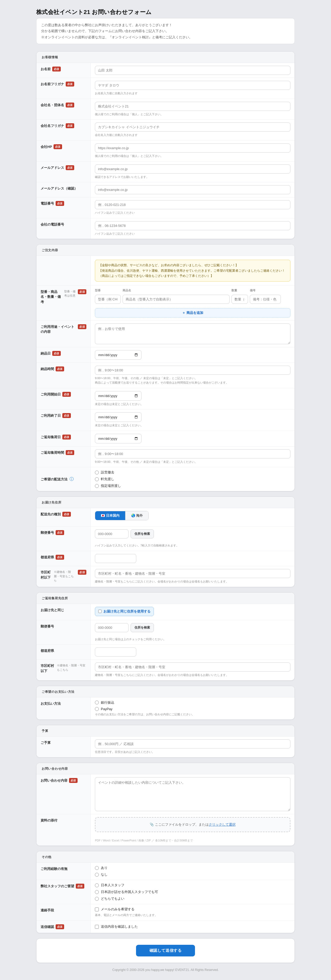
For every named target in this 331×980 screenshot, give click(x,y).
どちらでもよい (110, 899)
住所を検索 (142, 534)
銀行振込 (105, 703)
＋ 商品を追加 (193, 313)
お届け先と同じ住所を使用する (124, 611)
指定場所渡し (108, 486)
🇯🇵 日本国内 (110, 516)
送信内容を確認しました (116, 927)
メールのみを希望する (115, 909)
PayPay (104, 709)
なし (101, 875)
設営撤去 (105, 472)
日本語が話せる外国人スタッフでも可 (126, 892)
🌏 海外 (137, 516)
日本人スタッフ (110, 885)
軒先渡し (105, 479)
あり (101, 868)
